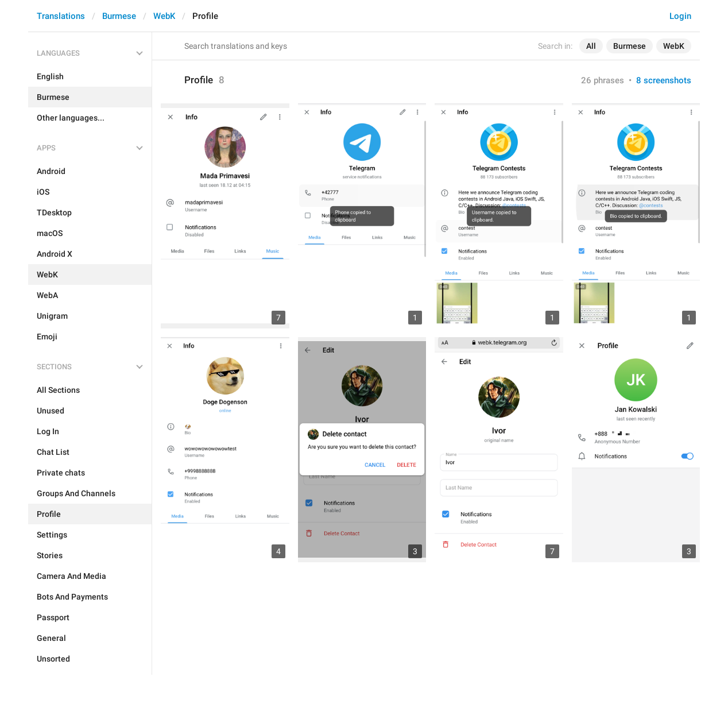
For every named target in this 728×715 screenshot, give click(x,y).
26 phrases (603, 80)
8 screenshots (664, 80)
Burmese (119, 16)
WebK (164, 16)
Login (680, 16)
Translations (61, 16)
